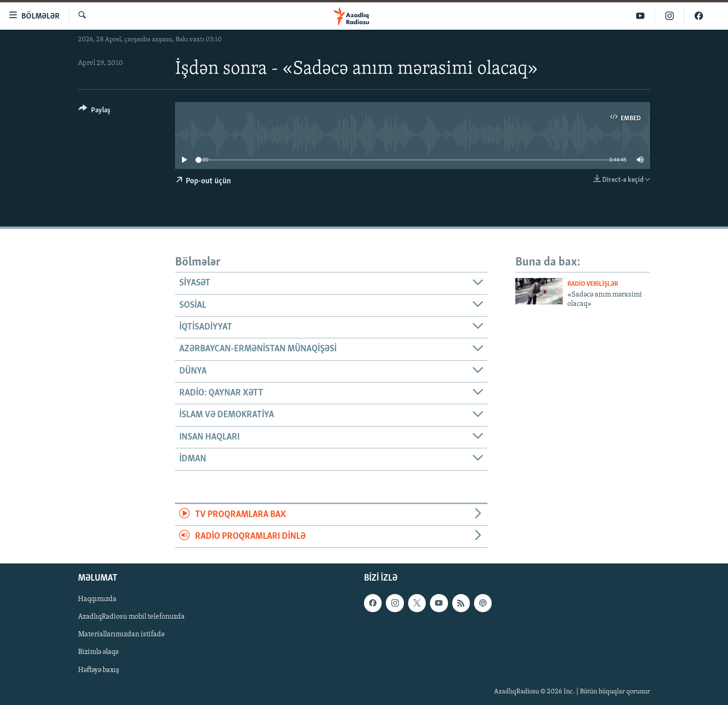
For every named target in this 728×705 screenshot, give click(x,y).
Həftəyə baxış (99, 670)
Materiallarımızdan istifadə (121, 635)
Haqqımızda (97, 600)
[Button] (94, 112)
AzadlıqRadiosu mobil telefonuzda (131, 617)
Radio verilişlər (593, 284)
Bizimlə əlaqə (98, 653)
